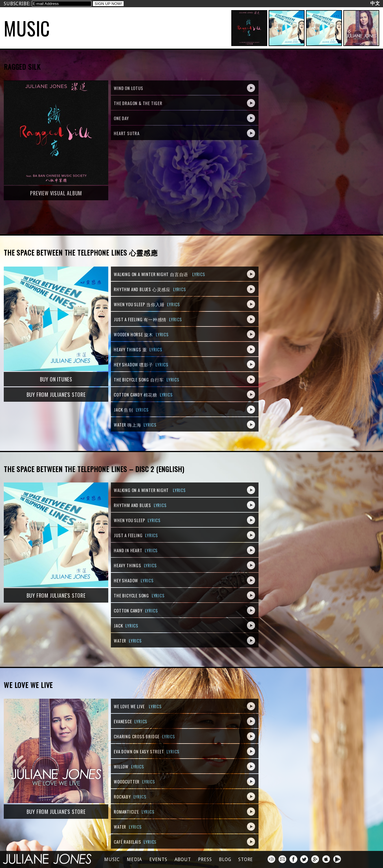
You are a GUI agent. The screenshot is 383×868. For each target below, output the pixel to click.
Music (112, 859)
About (183, 859)
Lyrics (199, 274)
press (205, 859)
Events (158, 859)
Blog (225, 859)
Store (246, 859)
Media (134, 859)
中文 (375, 3)
